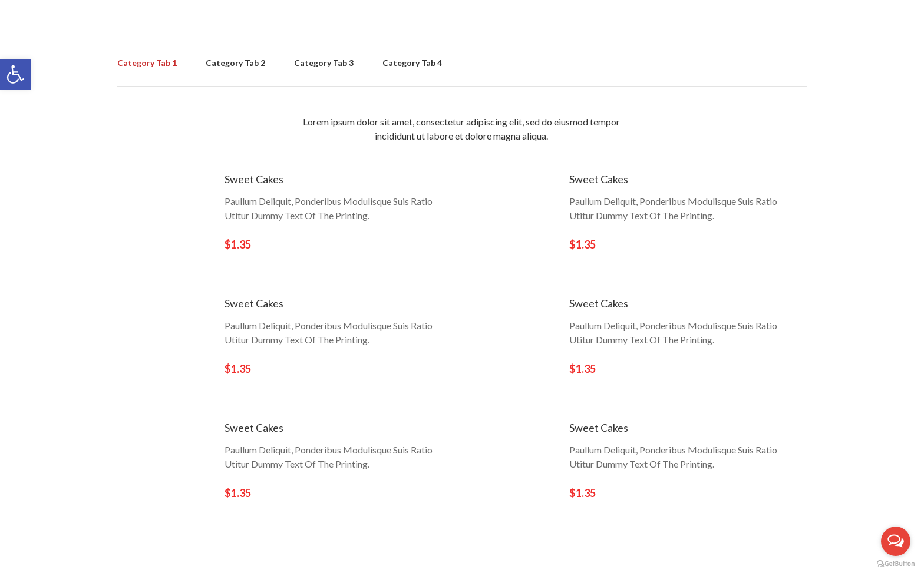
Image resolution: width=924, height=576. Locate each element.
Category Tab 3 (324, 63)
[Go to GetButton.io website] (896, 564)
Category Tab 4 (412, 63)
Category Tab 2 (235, 63)
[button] (15, 74)
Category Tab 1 (147, 63)
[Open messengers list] (896, 541)
